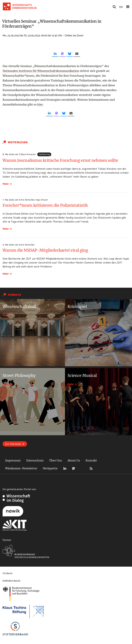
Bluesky (82, 468)
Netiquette (50, 468)
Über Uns (56, 460)
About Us (74, 460)
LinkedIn (65, 468)
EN (121, 7)
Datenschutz (35, 460)
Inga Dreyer (42, 200)
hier (40, 104)
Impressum (13, 460)
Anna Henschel (27, 200)
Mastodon (74, 468)
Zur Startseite (13, 444)
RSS (91, 468)
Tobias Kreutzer (27, 154)
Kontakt (91, 460)
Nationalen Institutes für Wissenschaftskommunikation (41, 71)
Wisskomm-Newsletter (21, 468)
